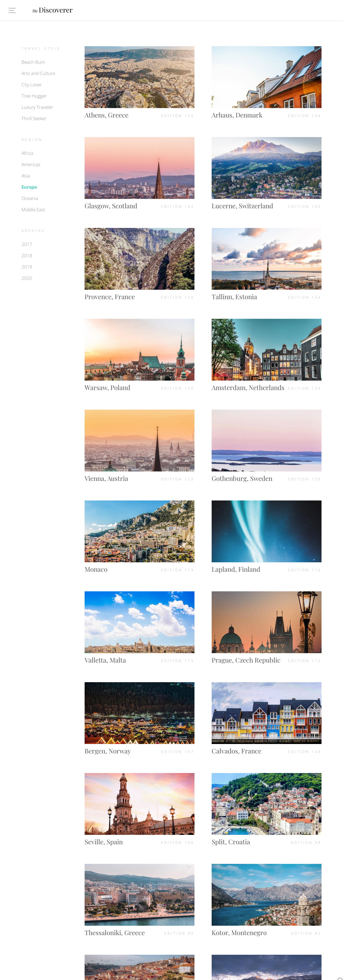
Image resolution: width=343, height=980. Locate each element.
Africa (27, 153)
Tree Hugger (34, 96)
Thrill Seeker (34, 118)
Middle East (33, 210)
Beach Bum (33, 62)
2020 (27, 278)
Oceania (30, 198)
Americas (31, 164)
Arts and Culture (38, 73)
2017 (27, 244)
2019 (27, 267)
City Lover (32, 85)
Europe (29, 187)
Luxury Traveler (37, 107)
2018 (27, 255)
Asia (26, 176)
